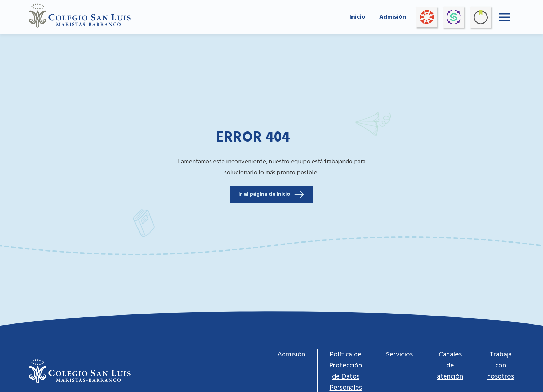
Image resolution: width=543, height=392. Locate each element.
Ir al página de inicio (271, 194)
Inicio (357, 17)
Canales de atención (450, 366)
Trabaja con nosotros (501, 366)
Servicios (399, 355)
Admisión (393, 17)
